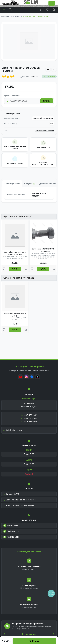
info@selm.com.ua (13, 430)
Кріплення (17, 16)
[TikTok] (37, 377)
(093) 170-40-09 (29, 418)
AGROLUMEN (11, 537)
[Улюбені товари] (4, 269)
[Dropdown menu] (52, 3)
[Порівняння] (26, 269)
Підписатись (29, 634)
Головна (6, 16)
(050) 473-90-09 (29, 422)
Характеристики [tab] (12, 184)
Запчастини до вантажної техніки (20, 500)
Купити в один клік (12, 96)
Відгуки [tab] (30, 184)
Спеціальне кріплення (44, 130)
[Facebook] (32, 377)
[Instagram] (26, 377)
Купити (34, 641)
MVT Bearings (11, 531)
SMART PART (11, 525)
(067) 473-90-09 (29, 415)
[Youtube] (21, 377)
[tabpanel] (29, 195)
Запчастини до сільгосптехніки (19, 506)
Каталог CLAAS (11, 494)
